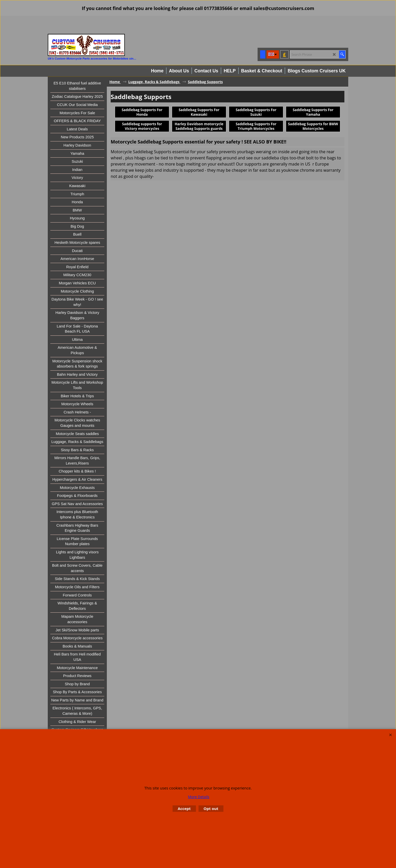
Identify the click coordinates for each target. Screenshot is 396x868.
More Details (199, 797)
